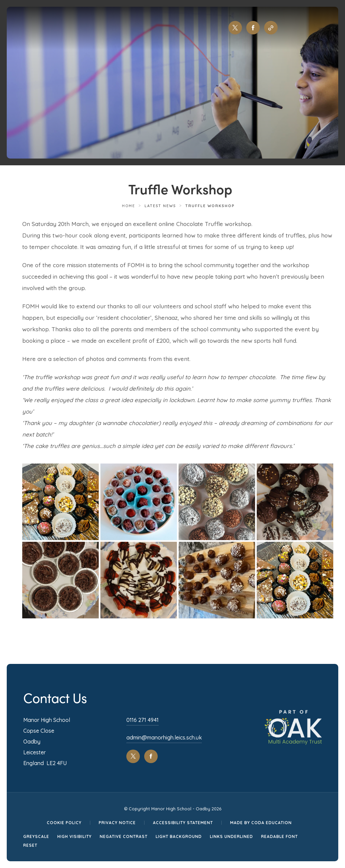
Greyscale (36, 836)
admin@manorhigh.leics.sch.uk (164, 737)
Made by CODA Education (261, 823)
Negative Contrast (124, 836)
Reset (30, 845)
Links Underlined (231, 836)
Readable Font (279, 836)
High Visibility (74, 836)
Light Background (179, 836)
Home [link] (129, 206)
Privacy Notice (117, 823)
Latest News (160, 206)
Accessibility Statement (183, 823)
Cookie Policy (64, 823)
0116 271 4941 (143, 720)
